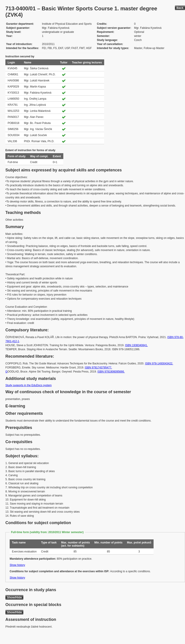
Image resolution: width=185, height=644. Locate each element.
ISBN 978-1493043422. (159, 364)
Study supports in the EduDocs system (29, 385)
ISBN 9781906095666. (111, 372)
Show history (17, 565)
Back (180, 8)
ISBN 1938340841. (136, 345)
